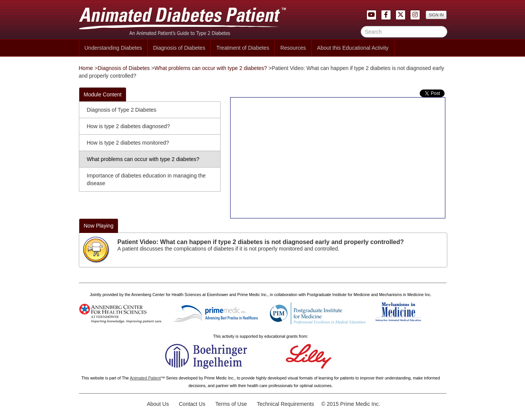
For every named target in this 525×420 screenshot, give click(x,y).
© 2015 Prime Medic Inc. (351, 404)
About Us (158, 404)
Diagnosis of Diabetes (179, 48)
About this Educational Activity (353, 48)
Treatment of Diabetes (243, 48)
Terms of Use (231, 404)
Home (86, 68)
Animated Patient (145, 378)
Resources (293, 48)
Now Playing (99, 226)
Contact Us (192, 404)
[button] (415, 15)
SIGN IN (436, 15)
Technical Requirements (285, 404)
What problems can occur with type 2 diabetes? (211, 68)
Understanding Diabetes (113, 48)
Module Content (103, 94)
